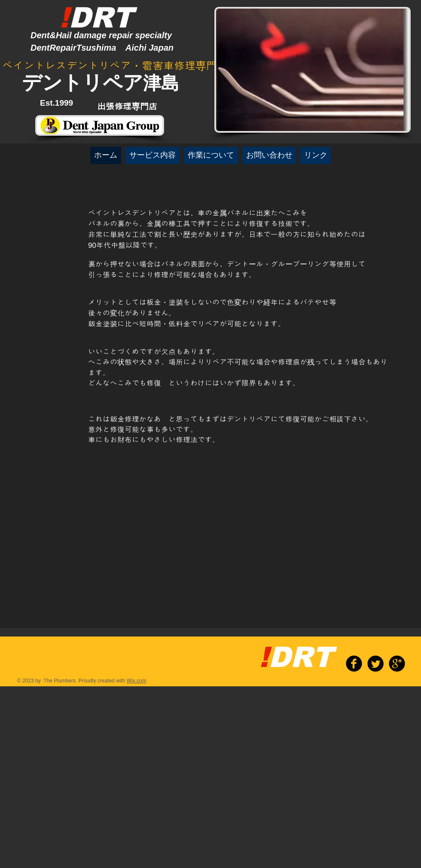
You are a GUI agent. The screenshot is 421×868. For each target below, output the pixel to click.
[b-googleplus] (397, 664)
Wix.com (137, 681)
